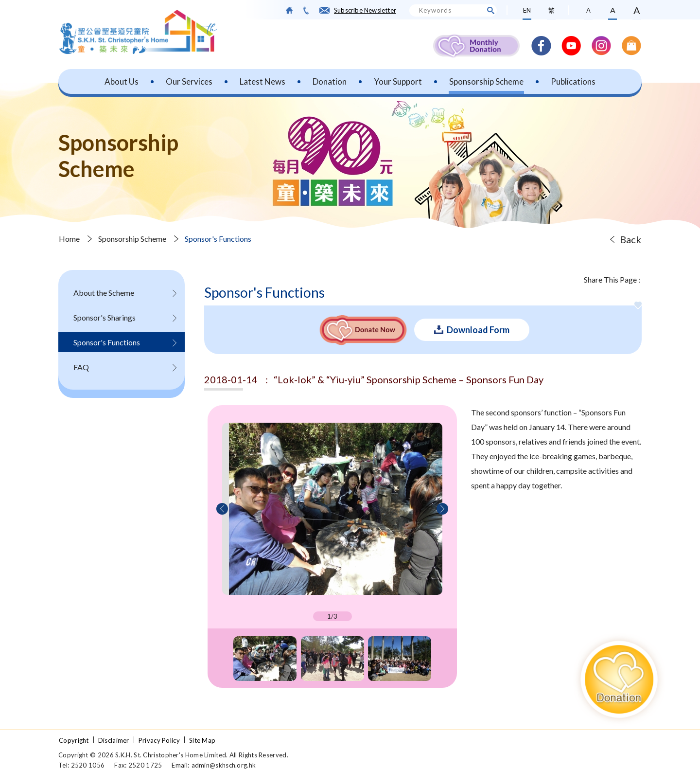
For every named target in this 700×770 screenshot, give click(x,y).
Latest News (262, 81)
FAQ (81, 367)
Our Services (189, 81)
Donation (330, 81)
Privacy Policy (159, 724)
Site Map (202, 724)
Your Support (398, 81)
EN (527, 10)
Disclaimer (114, 724)
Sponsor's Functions (218, 239)
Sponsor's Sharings (105, 317)
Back (630, 239)
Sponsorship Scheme (486, 81)
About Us (122, 81)
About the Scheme (104, 293)
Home (69, 239)
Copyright (74, 724)
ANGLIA (108, 759)
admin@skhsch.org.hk (224, 749)
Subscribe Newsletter (365, 10)
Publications (573, 81)
